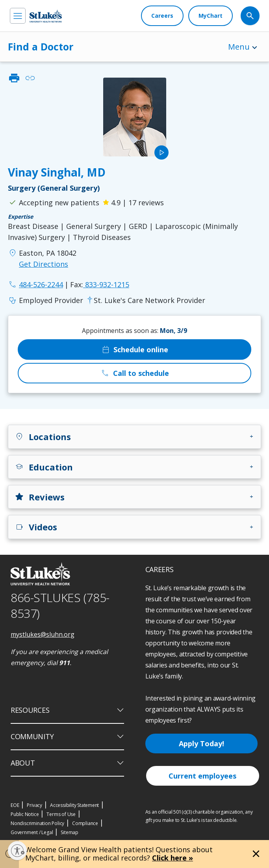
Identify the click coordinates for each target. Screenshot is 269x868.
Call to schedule (135, 373)
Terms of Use (61, 814)
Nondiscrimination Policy (37, 823)
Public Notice (25, 814)
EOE (15, 805)
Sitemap (70, 832)
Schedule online (134, 349)
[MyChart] (211, 16)
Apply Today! (201, 743)
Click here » (173, 858)
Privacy (34, 805)
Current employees (202, 776)
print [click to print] (14, 78)
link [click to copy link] (30, 78)
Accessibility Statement (74, 805)
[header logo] (46, 16)
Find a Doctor (41, 46)
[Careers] (162, 16)
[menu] (18, 16)
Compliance (85, 823)
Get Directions (44, 264)
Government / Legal (32, 832)
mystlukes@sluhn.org (43, 634)
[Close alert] (256, 854)
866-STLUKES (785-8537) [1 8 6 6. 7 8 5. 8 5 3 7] (60, 606)
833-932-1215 (100, 284)
